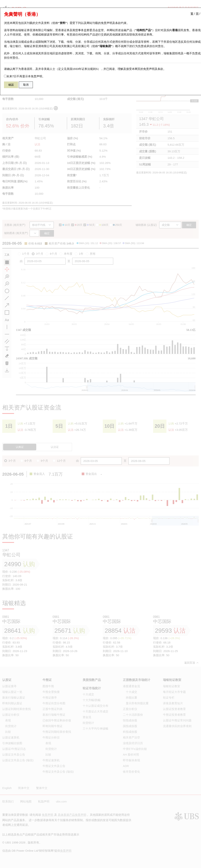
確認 (11, 85)
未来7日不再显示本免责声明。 (25, 76)
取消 (26, 85)
